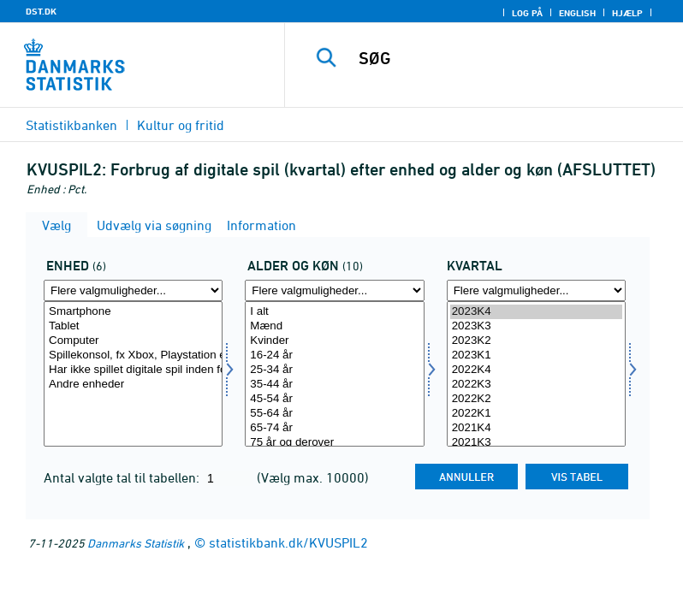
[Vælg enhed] (133, 374)
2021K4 (536, 428)
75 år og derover (334, 443)
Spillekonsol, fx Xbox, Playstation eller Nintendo (133, 355)
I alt (334, 312)
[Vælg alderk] (334, 374)
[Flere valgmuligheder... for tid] (536, 290)
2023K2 (536, 341)
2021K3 (536, 443)
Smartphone (133, 312)
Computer (133, 341)
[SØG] (509, 58)
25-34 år (334, 370)
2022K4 (536, 370)
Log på (527, 13)
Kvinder (334, 341)
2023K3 (536, 326)
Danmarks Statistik (136, 543)
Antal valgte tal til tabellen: (123, 477)
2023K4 (536, 312)
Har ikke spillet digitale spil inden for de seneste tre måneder (133, 370)
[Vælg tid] (536, 374)
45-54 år (334, 399)
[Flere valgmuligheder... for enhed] (133, 290)
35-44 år (334, 385)
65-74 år (334, 428)
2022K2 (536, 399)
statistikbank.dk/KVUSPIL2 (288, 542)
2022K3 (536, 385)
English (577, 13)
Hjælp (627, 13)
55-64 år (334, 414)
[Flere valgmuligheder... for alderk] (334, 290)
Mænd (334, 326)
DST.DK (41, 11)
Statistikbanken (71, 125)
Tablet (133, 326)
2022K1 (536, 414)
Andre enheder (133, 385)
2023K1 (536, 355)
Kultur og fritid (181, 125)
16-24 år (334, 355)
